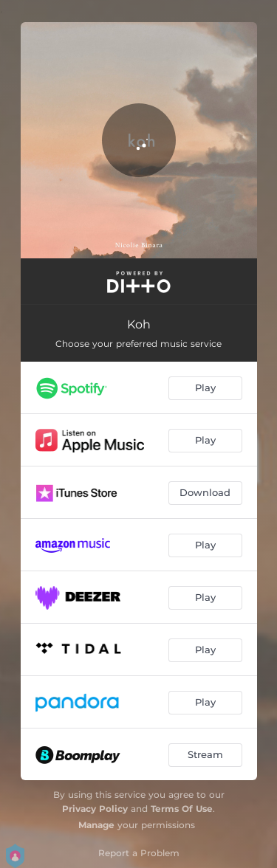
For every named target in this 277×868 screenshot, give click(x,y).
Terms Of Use (182, 809)
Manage (96, 825)
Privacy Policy (95, 809)
